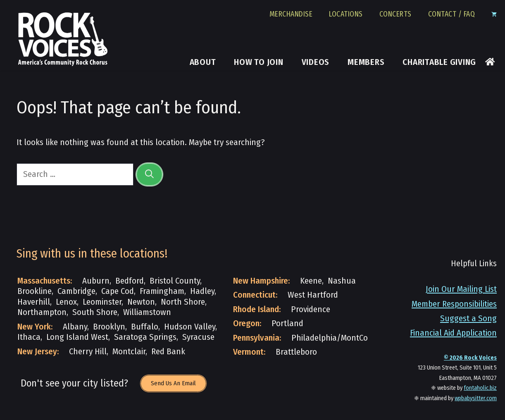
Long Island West (77, 337)
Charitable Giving (439, 62)
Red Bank (168, 352)
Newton (141, 302)
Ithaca (29, 337)
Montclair (129, 352)
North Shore (183, 302)
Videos (316, 62)
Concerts (395, 14)
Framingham (162, 291)
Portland (287, 323)
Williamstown (147, 312)
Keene (311, 281)
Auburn (96, 281)
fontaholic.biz (480, 388)
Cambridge (76, 291)
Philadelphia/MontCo (330, 338)
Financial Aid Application (453, 333)
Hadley (202, 291)
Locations (346, 14)
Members (366, 62)
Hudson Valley (190, 327)
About (203, 62)
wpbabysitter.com (476, 398)
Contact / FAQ (452, 14)
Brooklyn (109, 327)
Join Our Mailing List (461, 289)
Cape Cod (118, 291)
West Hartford (313, 295)
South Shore (95, 312)
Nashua (342, 281)
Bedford (130, 281)
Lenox (66, 302)
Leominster (102, 302)
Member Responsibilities (454, 304)
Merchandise (291, 14)
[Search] (149, 174)
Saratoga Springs (145, 337)
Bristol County (175, 281)
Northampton (42, 312)
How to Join (258, 62)
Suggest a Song (468, 319)
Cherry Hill (88, 352)
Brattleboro (296, 352)
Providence (311, 309)
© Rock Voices (470, 358)
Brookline (35, 291)
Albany (75, 327)
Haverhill (34, 302)
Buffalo (145, 327)
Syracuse (198, 337)
